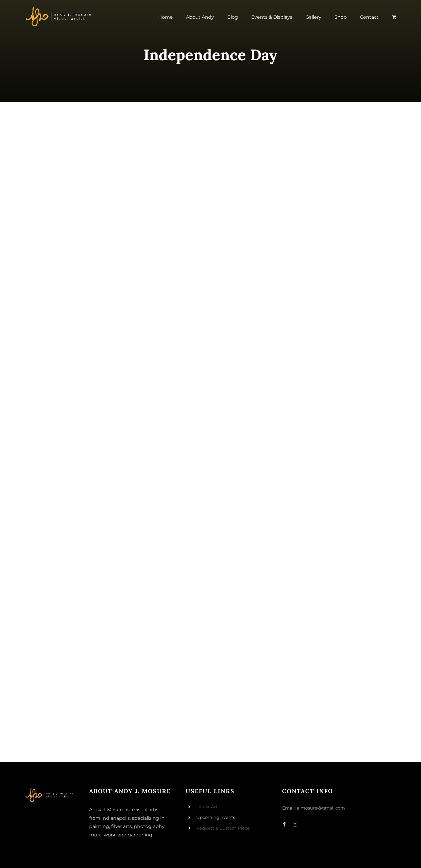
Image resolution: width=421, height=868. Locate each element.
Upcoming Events (216, 817)
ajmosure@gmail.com (321, 808)
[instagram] (295, 824)
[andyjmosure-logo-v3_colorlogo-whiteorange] (59, 8)
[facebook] (284, 824)
